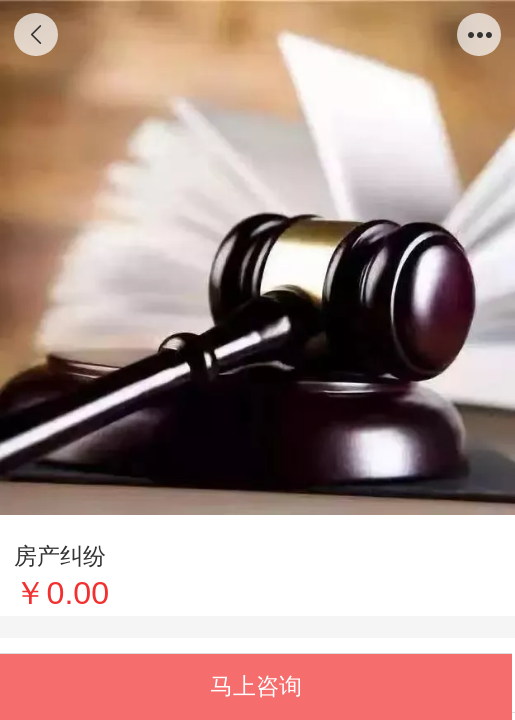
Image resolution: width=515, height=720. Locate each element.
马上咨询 (256, 686)
